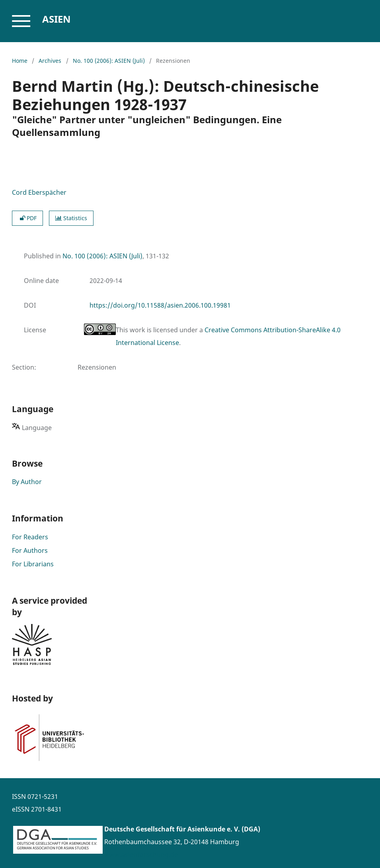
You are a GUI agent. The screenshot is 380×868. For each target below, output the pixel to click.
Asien (57, 19)
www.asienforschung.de (141, 854)
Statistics (71, 218)
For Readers (30, 537)
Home (20, 61)
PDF (27, 218)
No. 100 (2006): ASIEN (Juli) (109, 61)
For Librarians (33, 564)
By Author (27, 482)
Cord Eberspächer (39, 192)
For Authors (30, 550)
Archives (50, 61)
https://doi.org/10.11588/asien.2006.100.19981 (160, 305)
